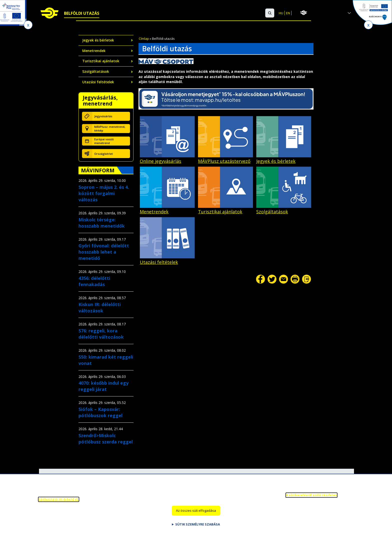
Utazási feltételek (98, 82)
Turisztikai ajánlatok (101, 61)
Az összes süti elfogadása (196, 512)
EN (288, 13)
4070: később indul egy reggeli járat (103, 386)
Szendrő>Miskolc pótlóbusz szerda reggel (106, 439)
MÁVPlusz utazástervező (225, 158)
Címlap (144, 39)
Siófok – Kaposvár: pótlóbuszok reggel (100, 412)
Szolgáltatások (169, 13)
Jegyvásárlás (103, 116)
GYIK (238, 13)
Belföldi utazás (82, 13)
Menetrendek (94, 51)
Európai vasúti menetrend (104, 141)
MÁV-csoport (327, 13)
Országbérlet (103, 154)
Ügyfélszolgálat (210, 13)
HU (281, 13)
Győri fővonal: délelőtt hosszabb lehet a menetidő (104, 252)
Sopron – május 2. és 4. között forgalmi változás (104, 193)
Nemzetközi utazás (125, 13)
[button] (270, 13)
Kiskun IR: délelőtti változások (100, 308)
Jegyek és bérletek (98, 40)
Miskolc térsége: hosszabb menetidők (102, 223)
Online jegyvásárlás (167, 158)
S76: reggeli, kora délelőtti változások (101, 334)
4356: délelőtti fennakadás (94, 281)
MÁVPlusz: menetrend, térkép (110, 129)
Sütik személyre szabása (198, 526)
